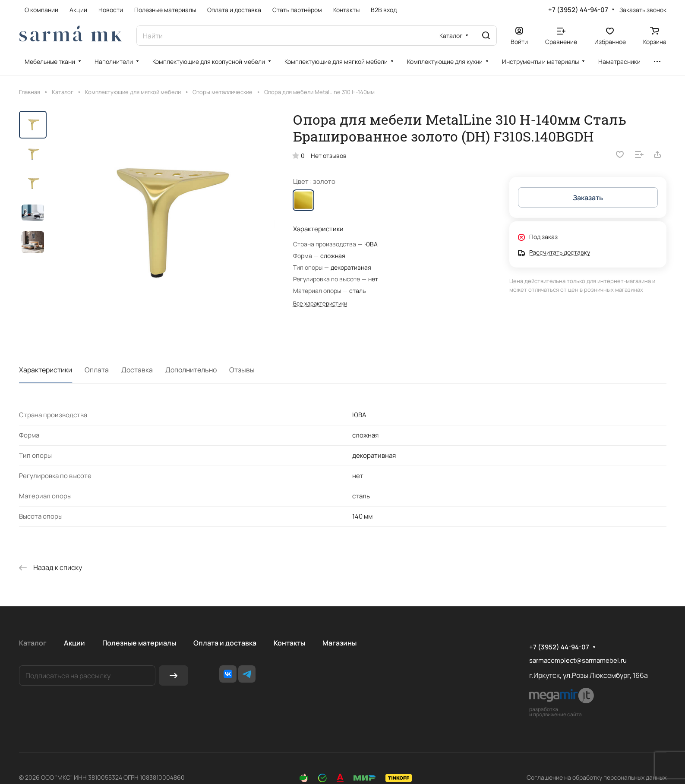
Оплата (97, 370)
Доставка (137, 370)
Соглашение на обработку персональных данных (597, 777)
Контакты (289, 643)
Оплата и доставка (225, 643)
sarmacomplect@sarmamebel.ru (578, 660)
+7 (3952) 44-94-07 (578, 10)
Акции (74, 643)
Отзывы (242, 370)
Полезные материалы (139, 643)
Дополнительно (191, 370)
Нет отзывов (329, 156)
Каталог (33, 643)
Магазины (339, 643)
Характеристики (46, 370)
